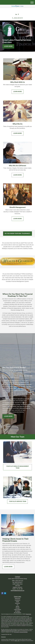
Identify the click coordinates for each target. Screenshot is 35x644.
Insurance (17, 603)
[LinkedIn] (16, 14)
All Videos (17, 611)
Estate (17, 602)
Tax (17, 605)
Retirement (17, 599)
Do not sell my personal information (21, 632)
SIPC (19, 641)
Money (17, 606)
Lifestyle (17, 608)
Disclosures (3, 637)
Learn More (8, 46)
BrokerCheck (29, 614)
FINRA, (16, 641)
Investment (17, 600)
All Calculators (17, 613)
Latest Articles (17, 610)
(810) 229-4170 (17, 18)
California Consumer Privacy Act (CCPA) (9, 631)
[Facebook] (18, 14)
